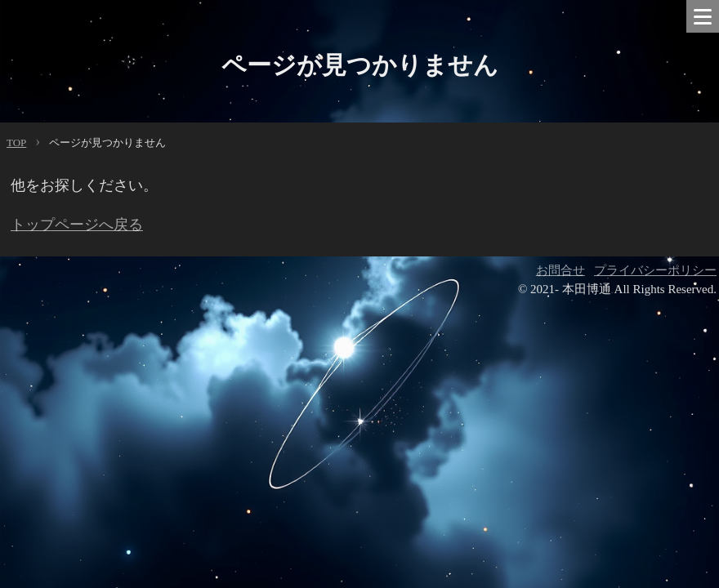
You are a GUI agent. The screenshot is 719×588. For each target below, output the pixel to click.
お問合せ (560, 270)
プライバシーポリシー (655, 270)
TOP (16, 143)
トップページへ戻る (77, 225)
